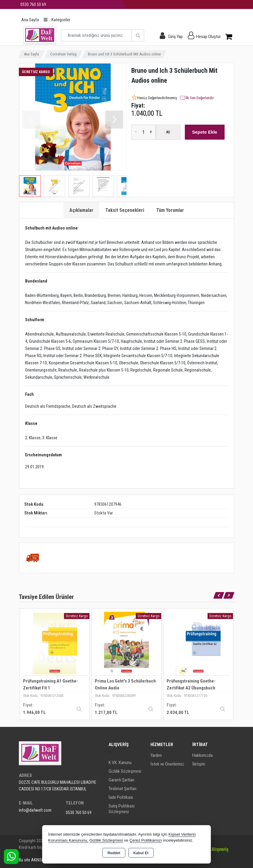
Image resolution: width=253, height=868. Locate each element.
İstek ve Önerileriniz (167, 764)
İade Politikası (121, 797)
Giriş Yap (175, 37)
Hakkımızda (202, 755)
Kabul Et (141, 853)
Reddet (114, 853)
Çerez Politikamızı (146, 840)
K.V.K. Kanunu (120, 763)
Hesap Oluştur (208, 37)
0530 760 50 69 (79, 813)
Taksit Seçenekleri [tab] (125, 210)
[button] (114, 120)
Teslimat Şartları (122, 789)
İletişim (199, 764)
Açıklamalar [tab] (81, 210)
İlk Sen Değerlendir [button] (197, 98)
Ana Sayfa (30, 20)
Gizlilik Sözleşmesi (125, 771)
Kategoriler (57, 20)
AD (168, 132)
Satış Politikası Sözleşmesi (122, 809)
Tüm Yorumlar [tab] (170, 210)
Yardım (156, 755)
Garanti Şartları (121, 780)
